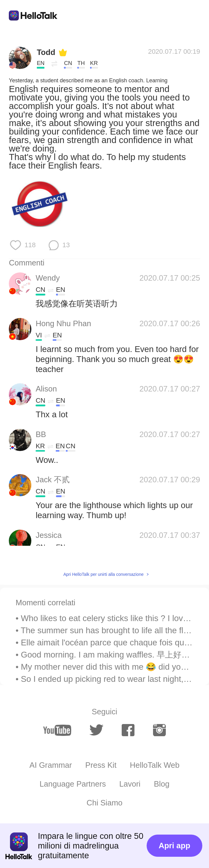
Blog (162, 784)
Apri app (174, 846)
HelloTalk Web (155, 765)
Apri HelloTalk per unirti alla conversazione (103, 574)
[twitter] (96, 730)
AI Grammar (51, 765)
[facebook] (128, 730)
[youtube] (57, 730)
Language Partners (73, 784)
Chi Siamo (104, 803)
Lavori (130, 784)
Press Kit (101, 765)
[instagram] (159, 730)
